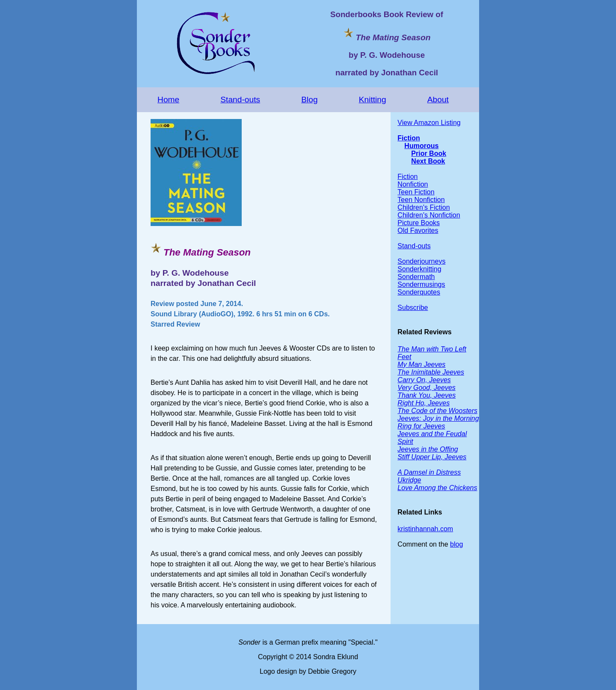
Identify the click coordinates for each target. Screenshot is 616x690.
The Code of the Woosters (437, 411)
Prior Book (429, 153)
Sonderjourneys (421, 261)
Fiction (409, 138)
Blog (309, 100)
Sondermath (416, 277)
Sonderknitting (419, 269)
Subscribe (413, 308)
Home (168, 100)
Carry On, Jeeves (424, 380)
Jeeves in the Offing (428, 449)
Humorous (421, 146)
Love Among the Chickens (437, 488)
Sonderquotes (419, 292)
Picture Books (419, 223)
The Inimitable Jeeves (431, 372)
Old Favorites (418, 230)
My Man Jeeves (421, 364)
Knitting (373, 100)
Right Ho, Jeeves (423, 403)
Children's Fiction (423, 207)
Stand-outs (240, 100)
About (438, 100)
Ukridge (409, 480)
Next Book (428, 161)
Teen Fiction (416, 192)
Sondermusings (421, 284)
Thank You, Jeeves (426, 395)
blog (456, 544)
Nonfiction (413, 184)
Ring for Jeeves (421, 426)
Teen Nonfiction (421, 200)
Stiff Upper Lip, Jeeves (432, 457)
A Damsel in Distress (429, 472)
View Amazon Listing (429, 123)
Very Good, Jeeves (426, 388)
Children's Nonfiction (429, 215)
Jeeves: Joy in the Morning (438, 418)
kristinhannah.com (425, 529)
